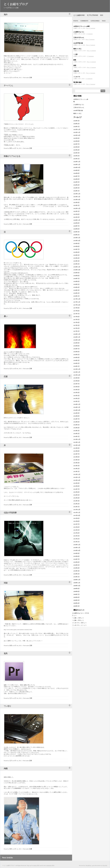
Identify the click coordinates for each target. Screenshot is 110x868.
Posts (76, 21)
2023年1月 (76, 205)
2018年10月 (77, 270)
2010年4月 (76, 568)
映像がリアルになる (12, 156)
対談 (6, 583)
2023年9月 (76, 202)
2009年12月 (77, 580)
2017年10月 (77, 305)
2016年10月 (77, 340)
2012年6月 (76, 492)
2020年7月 (76, 226)
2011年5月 (76, 530)
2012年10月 (77, 480)
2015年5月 (76, 390)
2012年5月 (76, 495)
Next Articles (7, 858)
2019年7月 (76, 249)
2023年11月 (77, 197)
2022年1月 (76, 211)
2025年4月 (76, 150)
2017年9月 (76, 308)
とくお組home (79, 15)
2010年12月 (77, 545)
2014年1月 (76, 436)
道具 (6, 653)
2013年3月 (76, 466)
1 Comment (89, 34)
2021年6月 (76, 214)
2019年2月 (76, 264)
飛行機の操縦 (77, 82)
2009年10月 (77, 586)
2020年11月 (77, 220)
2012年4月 (76, 498)
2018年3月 (76, 290)
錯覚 (75, 60)
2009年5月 (76, 600)
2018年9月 (76, 273)
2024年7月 (76, 176)
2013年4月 (76, 463)
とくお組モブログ (16, 4)
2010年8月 (76, 556)
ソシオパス (77, 77)
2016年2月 (76, 363)
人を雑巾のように (79, 32)
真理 (75, 65)
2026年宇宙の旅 (78, 43)
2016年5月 (76, 355)
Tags (104, 21)
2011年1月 (76, 542)
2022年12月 (77, 208)
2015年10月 (77, 375)
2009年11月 (77, 583)
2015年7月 (76, 384)
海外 (6, 15)
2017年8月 (76, 311)
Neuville (105, 865)
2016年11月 (77, 337)
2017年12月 (77, 299)
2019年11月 (77, 238)
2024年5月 (76, 182)
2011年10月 (77, 515)
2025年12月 (77, 129)
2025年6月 (76, 147)
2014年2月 (76, 434)
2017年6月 (76, 317)
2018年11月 (77, 267)
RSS (102, 15)
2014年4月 (76, 428)
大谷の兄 (76, 71)
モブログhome (92, 15)
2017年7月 (76, 314)
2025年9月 (76, 138)
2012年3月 (76, 501)
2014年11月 (77, 407)
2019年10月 (77, 241)
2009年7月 (76, 594)
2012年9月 (76, 483)
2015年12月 (77, 369)
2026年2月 (76, 124)
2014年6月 (76, 422)
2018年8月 (76, 276)
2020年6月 (76, 229)
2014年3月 (76, 431)
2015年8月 (76, 381)
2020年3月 (76, 232)
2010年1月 (76, 577)
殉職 (6, 769)
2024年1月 (76, 191)
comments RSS (50, 865)
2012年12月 (77, 474)
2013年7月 (76, 454)
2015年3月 (76, 396)
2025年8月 (76, 141)
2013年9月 (76, 448)
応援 (6, 377)
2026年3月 (76, 121)
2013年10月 (77, 445)
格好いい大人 (77, 49)
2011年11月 (77, 512)
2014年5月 (76, 425)
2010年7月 (76, 559)
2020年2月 (76, 235)
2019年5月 (76, 255)
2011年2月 (76, 539)
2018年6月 (76, 281)
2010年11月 (77, 548)
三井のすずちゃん (79, 37)
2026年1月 (76, 127)
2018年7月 (76, 279)
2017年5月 (76, 320)
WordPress (88, 865)
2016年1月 (76, 366)
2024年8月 (76, 173)
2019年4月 (76, 258)
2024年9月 (76, 170)
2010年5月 (76, 565)
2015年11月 (77, 372)
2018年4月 (76, 287)
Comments (84, 21)
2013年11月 (77, 442)
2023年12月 (77, 194)
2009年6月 (76, 597)
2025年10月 (77, 135)
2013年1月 (76, 471)
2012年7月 (76, 489)
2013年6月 (76, 457)
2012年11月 (77, 477)
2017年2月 (76, 328)
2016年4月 (76, 357)
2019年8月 (76, 246)
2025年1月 (76, 159)
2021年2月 (76, 217)
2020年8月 (76, 223)
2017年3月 (76, 325)
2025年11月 (77, 132)
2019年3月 (76, 261)
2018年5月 (76, 284)
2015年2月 (76, 398)
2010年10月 (77, 550)
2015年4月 (76, 393)
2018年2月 (76, 293)
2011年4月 (76, 533)
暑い (6, 316)
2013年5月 (76, 460)
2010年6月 (76, 562)
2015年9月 (76, 378)
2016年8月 (76, 346)
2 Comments (90, 56)
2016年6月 (76, 352)
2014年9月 (76, 413)
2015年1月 (76, 401)
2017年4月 (76, 322)
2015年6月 (76, 387)
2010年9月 (76, 553)
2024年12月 (77, 162)
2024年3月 (76, 188)
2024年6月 (76, 179)
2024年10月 (77, 167)
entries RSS (36, 865)
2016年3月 (76, 360)
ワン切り (7, 706)
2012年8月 (76, 486)
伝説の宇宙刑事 (10, 513)
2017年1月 (76, 331)
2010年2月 (76, 574)
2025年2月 (76, 156)
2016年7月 (76, 349)
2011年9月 (76, 518)
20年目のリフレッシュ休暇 (81, 26)
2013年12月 (77, 439)
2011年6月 (76, 527)
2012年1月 (76, 507)
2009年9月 (76, 589)
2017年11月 (77, 302)
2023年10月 (77, 200)
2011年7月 (76, 524)
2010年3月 (76, 571)
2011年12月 (77, 510)
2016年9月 (76, 343)
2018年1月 (76, 296)
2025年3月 (76, 153)
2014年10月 (77, 410)
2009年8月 (76, 591)
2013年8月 (76, 451)
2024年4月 (76, 185)
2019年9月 (76, 243)
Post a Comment (91, 28)
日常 (31, 78)
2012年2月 (76, 504)
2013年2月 (76, 469)
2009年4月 (76, 603)
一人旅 (75, 54)
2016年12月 (77, 334)
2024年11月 (77, 164)
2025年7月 (76, 144)
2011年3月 (76, 536)
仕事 (31, 849)
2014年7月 (76, 419)
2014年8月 (76, 416)
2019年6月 (76, 252)
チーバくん (8, 85)
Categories (95, 21)
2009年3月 (76, 606)
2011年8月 (76, 521)
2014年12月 (77, 404)
